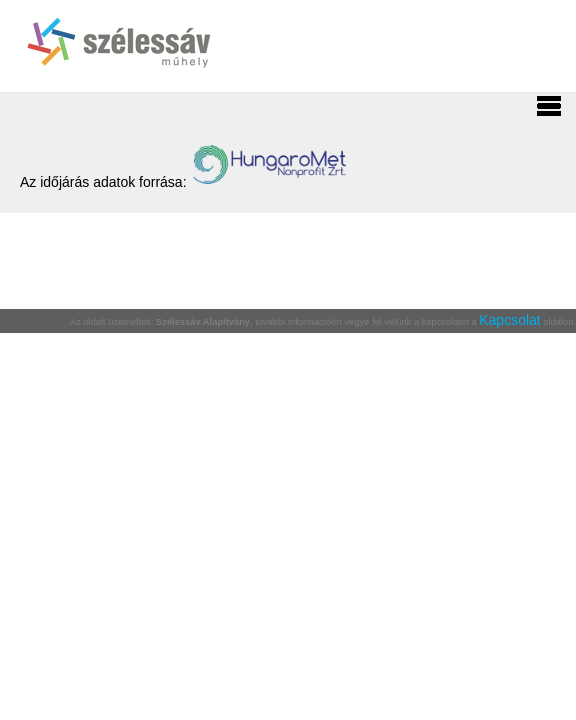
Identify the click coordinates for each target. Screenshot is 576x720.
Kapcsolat (509, 320)
